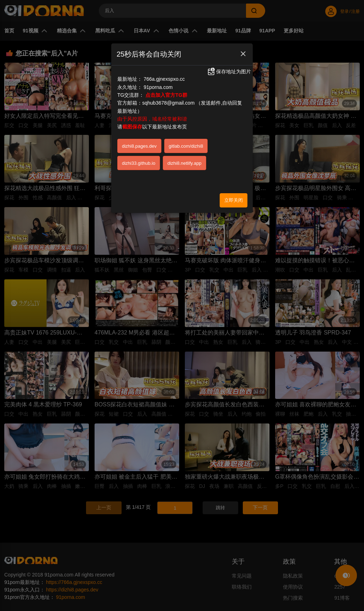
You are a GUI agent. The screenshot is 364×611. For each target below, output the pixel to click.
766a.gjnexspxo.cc (164, 79)
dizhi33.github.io (139, 163)
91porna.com (158, 87)
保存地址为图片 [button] (229, 72)
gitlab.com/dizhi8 (186, 146)
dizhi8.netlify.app (184, 163)
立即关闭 (234, 200)
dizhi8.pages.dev (139, 146)
